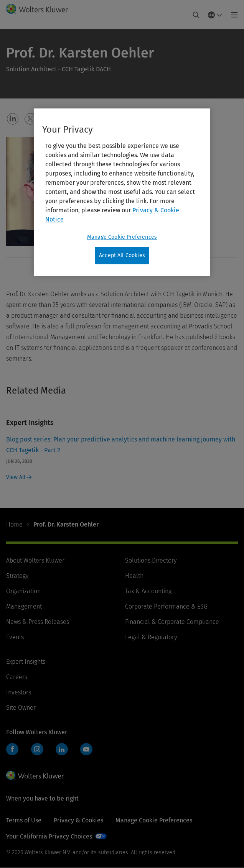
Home (14, 524)
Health (134, 576)
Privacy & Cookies (78, 820)
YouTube (86, 749)
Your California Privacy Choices (49, 836)
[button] (13, 119)
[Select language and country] (215, 15)
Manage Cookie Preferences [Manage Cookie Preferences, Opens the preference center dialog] (122, 237)
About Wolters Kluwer (35, 560)
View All (19, 477)
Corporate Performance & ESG (166, 606)
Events (15, 637)
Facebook (12, 749)
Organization (23, 591)
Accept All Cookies (122, 255)
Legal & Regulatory (151, 637)
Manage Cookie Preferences (154, 820)
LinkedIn (62, 749)
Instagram (37, 749)
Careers (17, 677)
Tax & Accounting (148, 591)
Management (24, 606)
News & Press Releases (38, 622)
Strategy (17, 576)
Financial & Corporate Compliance (172, 622)
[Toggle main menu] (232, 15)
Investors (19, 692)
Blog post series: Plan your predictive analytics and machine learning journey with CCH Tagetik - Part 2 (121, 445)
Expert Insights (26, 662)
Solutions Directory (151, 560)
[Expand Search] (196, 15)
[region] (122, 192)
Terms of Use (24, 820)
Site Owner (21, 708)
